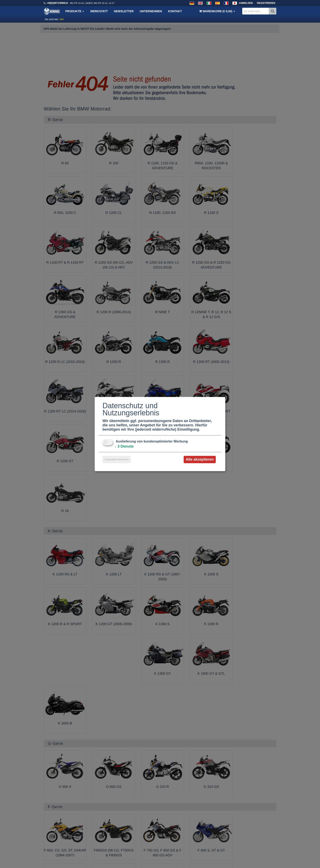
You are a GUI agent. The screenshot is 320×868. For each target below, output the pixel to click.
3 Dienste (124, 446)
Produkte (75, 11)
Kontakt (175, 11)
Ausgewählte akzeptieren (117, 459)
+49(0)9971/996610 (57, 3)
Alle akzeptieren (200, 459)
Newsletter (124, 11)
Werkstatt (99, 11)
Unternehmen (151, 11)
